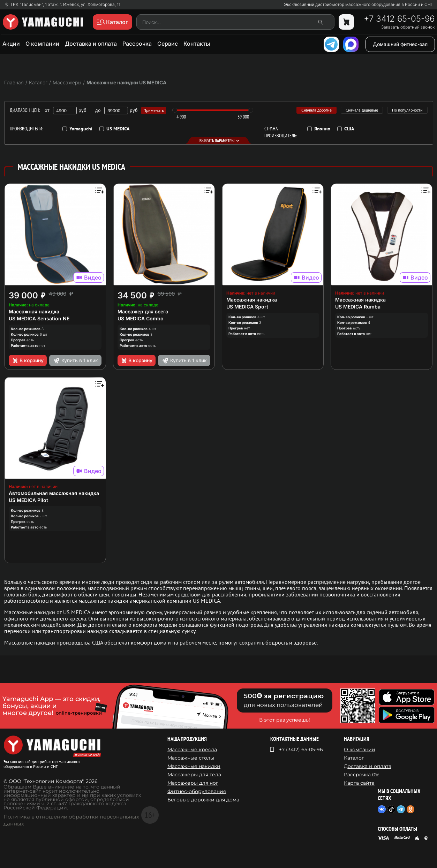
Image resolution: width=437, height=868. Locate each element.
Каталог (354, 758)
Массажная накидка (34, 311)
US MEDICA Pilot (28, 500)
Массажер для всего (143, 311)
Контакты (197, 44)
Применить (154, 110)
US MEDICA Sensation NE (39, 318)
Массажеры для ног (193, 783)
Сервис (168, 44)
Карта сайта (359, 783)
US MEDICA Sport (247, 307)
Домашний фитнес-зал (400, 44)
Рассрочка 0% (362, 775)
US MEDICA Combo (141, 318)
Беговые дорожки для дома (203, 800)
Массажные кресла (192, 749)
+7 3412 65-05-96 (399, 19)
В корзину (28, 360)
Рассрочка (137, 44)
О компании (42, 44)
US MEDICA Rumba (358, 307)
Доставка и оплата (91, 44)
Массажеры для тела (194, 775)
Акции (11, 44)
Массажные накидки (194, 766)
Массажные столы (191, 758)
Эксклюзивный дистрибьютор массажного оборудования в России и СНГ (359, 5)
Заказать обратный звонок (408, 27)
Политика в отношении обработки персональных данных (71, 820)
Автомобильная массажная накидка (54, 493)
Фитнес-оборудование (197, 791)
